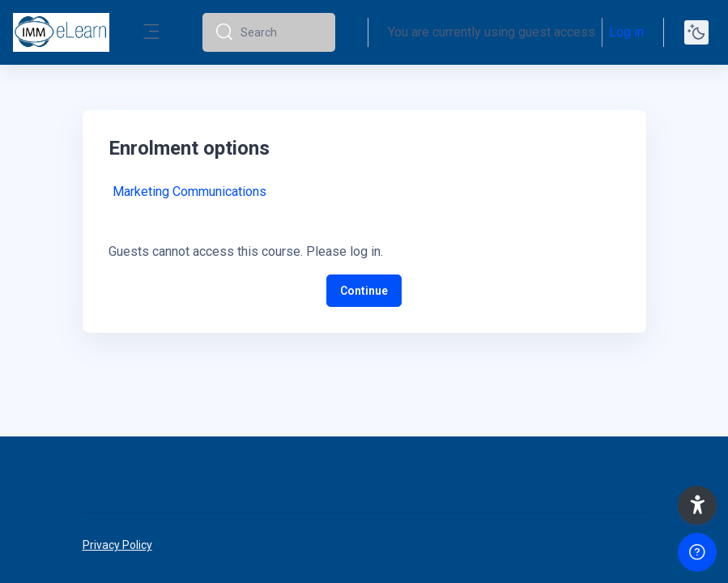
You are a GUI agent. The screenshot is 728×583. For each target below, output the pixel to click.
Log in (626, 32)
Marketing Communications (189, 191)
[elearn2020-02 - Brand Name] (61, 32)
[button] (697, 505)
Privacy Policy (117, 545)
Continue (364, 291)
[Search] (281, 32)
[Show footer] (697, 552)
